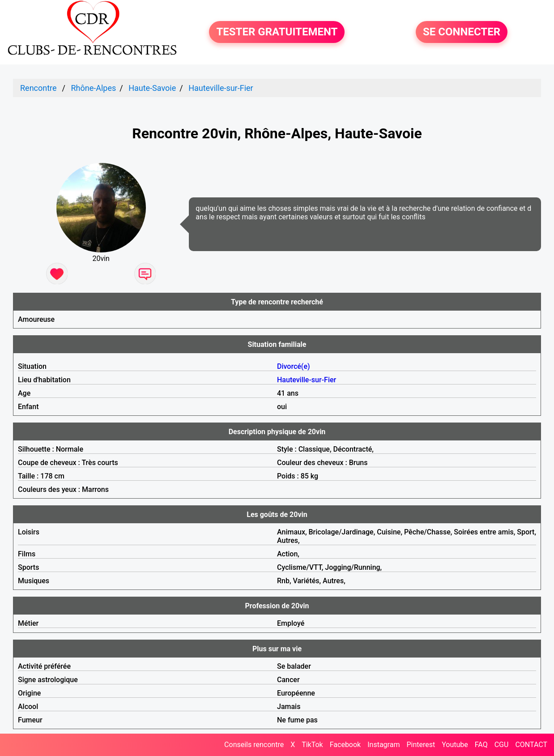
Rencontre (38, 88)
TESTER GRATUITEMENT (277, 32)
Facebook (345, 745)
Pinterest (421, 745)
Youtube (455, 745)
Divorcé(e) (294, 366)
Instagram (384, 745)
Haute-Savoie (152, 88)
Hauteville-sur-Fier (221, 88)
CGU (502, 745)
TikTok (312, 745)
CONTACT (531, 745)
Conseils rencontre (254, 745)
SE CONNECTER (462, 32)
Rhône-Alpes (93, 88)
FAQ (481, 745)
